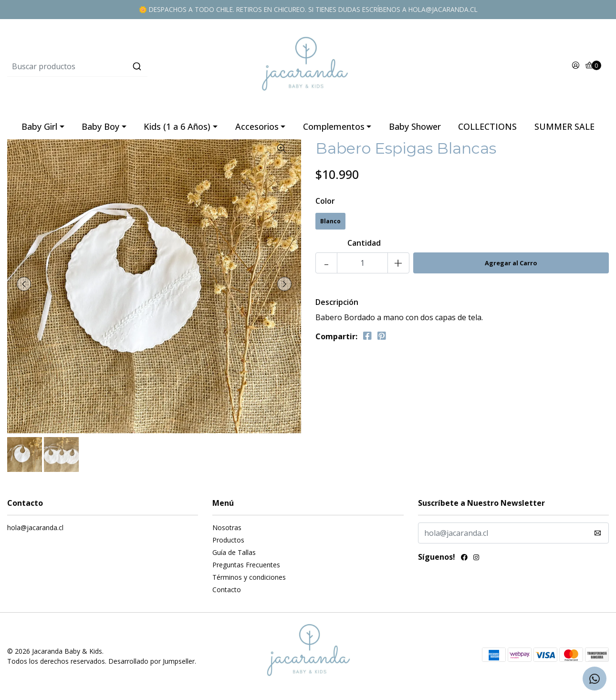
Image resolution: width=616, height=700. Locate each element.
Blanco (330, 221)
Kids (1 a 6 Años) (177, 126)
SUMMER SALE (564, 126)
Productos (228, 540)
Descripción (337, 302)
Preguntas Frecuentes (246, 565)
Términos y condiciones (249, 577)
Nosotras (227, 528)
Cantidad (364, 243)
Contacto (227, 590)
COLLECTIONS (487, 126)
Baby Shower (415, 126)
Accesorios (257, 126)
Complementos (334, 126)
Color (325, 201)
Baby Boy (100, 126)
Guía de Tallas (234, 552)
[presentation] (24, 284)
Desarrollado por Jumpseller (151, 661)
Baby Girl (39, 126)
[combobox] (107, 66)
